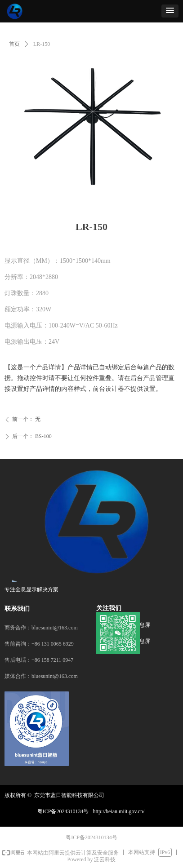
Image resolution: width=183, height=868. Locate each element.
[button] (170, 11)
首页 (14, 44)
